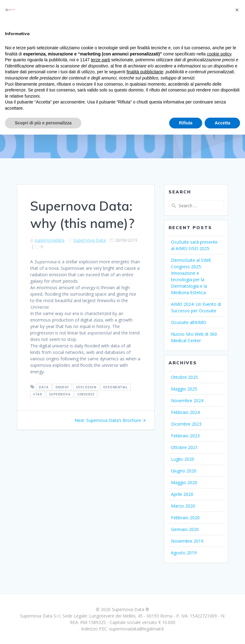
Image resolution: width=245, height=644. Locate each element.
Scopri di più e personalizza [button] (43, 123)
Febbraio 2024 (185, 412)
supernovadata (49, 240)
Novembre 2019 (187, 541)
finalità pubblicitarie (145, 72)
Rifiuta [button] (186, 123)
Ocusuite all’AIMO (189, 322)
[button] (237, 10)
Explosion (86, 387)
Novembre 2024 (187, 401)
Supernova (60, 394)
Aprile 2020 (182, 494)
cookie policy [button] (219, 54)
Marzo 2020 (183, 506)
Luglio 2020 (183, 459)
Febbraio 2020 (185, 518)
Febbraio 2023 (185, 436)
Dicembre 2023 (186, 424)
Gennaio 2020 (185, 529)
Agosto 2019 (184, 553)
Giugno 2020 (184, 471)
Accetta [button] (222, 123)
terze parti (100, 60)
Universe (86, 394)
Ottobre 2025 (184, 377)
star (37, 394)
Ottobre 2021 (184, 447)
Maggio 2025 (184, 389)
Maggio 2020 (184, 482)
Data (44, 387)
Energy (62, 387)
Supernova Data (90, 240)
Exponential (116, 387)
